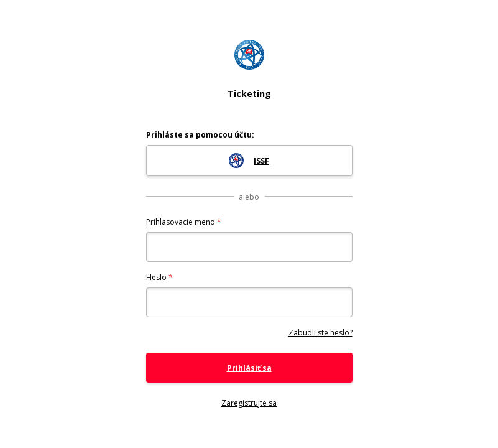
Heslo (156, 277)
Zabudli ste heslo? (320, 333)
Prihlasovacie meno (181, 222)
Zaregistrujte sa (249, 403)
